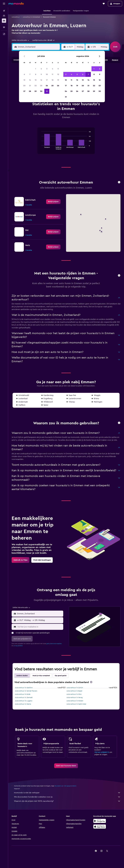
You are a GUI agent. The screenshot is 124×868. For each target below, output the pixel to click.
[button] (4, 4)
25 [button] (52, 86)
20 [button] (24, 86)
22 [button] (36, 86)
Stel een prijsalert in (102, 752)
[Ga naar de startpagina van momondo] (16, 4)
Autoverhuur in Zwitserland (31, 17)
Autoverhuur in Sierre (23, 704)
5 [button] (58, 69)
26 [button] (58, 86)
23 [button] (41, 86)
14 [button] (30, 80)
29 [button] (36, 91)
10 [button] (47, 74)
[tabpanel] (66, 143)
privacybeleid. (18, 646)
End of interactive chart (40, 148)
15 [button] (36, 80)
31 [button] (47, 91)
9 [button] (41, 74)
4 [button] (52, 69)
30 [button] (41, 91)
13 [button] (24, 80)
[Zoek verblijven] (4, 16)
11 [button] (52, 74)
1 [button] (36, 69)
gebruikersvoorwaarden (54, 644)
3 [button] (47, 69)
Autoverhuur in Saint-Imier (76, 704)
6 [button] (24, 74)
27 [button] (24, 91)
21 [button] (30, 86)
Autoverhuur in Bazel (74, 691)
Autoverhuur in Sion (74, 694)
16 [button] (41, 80)
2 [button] (41, 69)
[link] (53, 202)
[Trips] (4, 27)
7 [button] (30, 74)
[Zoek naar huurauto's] (4, 21)
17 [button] (47, 80)
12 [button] (58, 74)
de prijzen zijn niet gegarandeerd (65, 786)
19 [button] (58, 80)
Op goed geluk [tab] (61, 676)
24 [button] (47, 86)
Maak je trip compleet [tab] (41, 676)
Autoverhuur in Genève (24, 688)
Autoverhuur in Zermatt (24, 698)
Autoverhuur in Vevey (75, 698)
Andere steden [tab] (22, 676)
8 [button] (36, 74)
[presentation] (91, 682)
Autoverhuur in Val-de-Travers (26, 691)
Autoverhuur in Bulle (23, 694)
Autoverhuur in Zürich (75, 688)
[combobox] (21, 40)
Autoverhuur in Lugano (24, 701)
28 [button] (30, 91)
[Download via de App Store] (100, 827)
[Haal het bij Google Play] (100, 821)
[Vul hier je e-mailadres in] (40, 627)
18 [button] (52, 80)
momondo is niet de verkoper (67, 793)
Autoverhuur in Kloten (75, 701)
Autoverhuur (16, 17)
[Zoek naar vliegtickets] (4, 11)
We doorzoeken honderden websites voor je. (67, 797)
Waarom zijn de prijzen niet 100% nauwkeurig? (67, 801)
